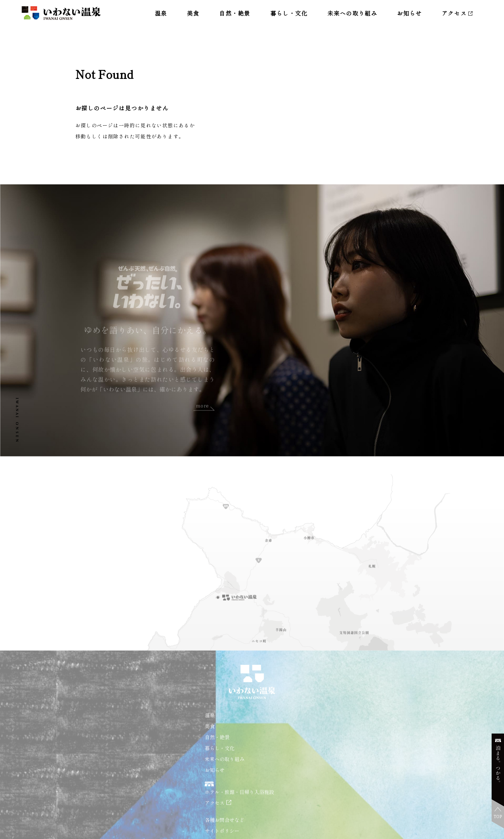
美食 (193, 13)
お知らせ (409, 13)
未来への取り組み (352, 13)
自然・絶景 (235, 13)
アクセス (454, 13)
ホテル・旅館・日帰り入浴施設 (239, 801)
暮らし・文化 (289, 13)
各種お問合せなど (225, 829)
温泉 (161, 13)
